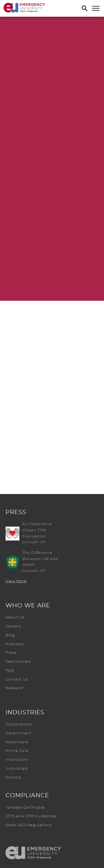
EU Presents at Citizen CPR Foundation (37, 530)
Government (18, 733)
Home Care (17, 751)
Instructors (17, 760)
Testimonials (18, 662)
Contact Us (17, 680)
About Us (15, 618)
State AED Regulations (29, 825)
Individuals (17, 769)
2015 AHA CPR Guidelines (31, 816)
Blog (10, 635)
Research (15, 688)
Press (11, 653)
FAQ (10, 671)
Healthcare (17, 742)
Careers (13, 626)
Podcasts (15, 644)
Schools (13, 778)
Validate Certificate (25, 808)
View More (16, 581)
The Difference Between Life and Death (40, 559)
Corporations (19, 724)
